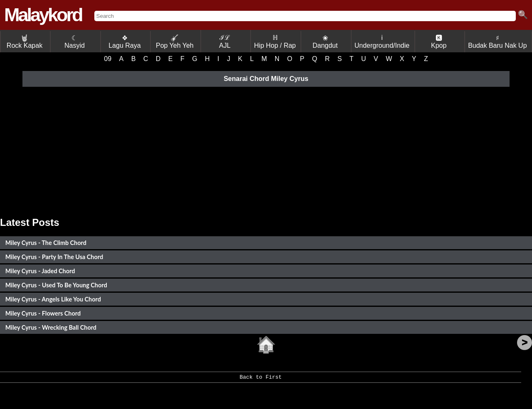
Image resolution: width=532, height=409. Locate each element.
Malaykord (43, 15)
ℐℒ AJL (225, 42)
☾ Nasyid (75, 42)
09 (108, 59)
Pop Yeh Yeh (175, 42)
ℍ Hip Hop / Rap (275, 42)
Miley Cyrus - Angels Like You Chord (53, 299)
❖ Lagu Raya (124, 42)
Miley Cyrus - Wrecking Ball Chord (51, 327)
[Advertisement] (266, 150)
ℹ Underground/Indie (382, 42)
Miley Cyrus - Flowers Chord (43, 313)
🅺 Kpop (439, 42)
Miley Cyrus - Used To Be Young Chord (56, 285)
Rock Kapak (25, 42)
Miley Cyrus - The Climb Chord (46, 243)
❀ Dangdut (325, 42)
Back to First (260, 380)
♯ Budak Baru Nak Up (497, 42)
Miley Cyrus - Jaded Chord (40, 271)
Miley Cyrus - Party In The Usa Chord (54, 257)
